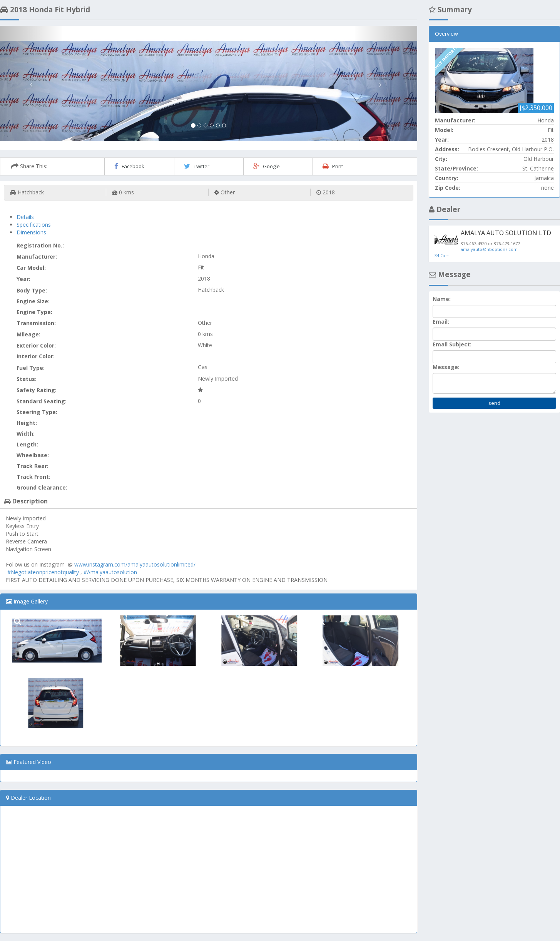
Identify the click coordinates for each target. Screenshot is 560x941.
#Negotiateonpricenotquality (43, 572)
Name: (442, 299)
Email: (441, 322)
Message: (446, 367)
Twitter (197, 166)
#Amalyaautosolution (110, 572)
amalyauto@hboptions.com (489, 249)
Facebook (129, 166)
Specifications (34, 225)
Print (333, 166)
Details (25, 217)
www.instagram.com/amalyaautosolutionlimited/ (135, 564)
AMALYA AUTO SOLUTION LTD (506, 233)
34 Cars (442, 255)
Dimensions (31, 232)
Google (267, 166)
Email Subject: (452, 344)
